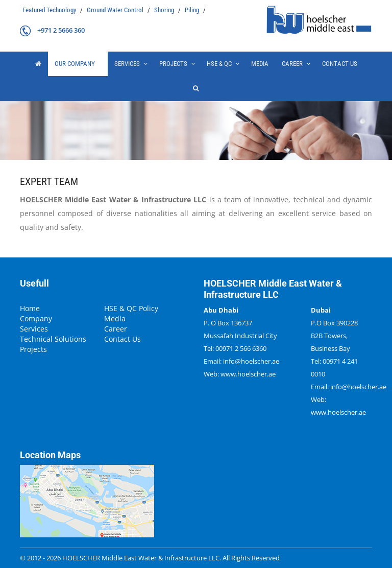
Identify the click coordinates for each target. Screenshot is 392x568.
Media (260, 64)
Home (30, 309)
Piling (193, 10)
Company (36, 319)
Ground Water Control (116, 10)
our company (75, 64)
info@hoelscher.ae (251, 361)
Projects (33, 349)
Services (127, 64)
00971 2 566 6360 (241, 348)
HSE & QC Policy (131, 309)
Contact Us (340, 64)
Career (292, 64)
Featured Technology (50, 10)
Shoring (165, 10)
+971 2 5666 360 (61, 30)
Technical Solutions (53, 339)
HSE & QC (219, 64)
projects (173, 64)
